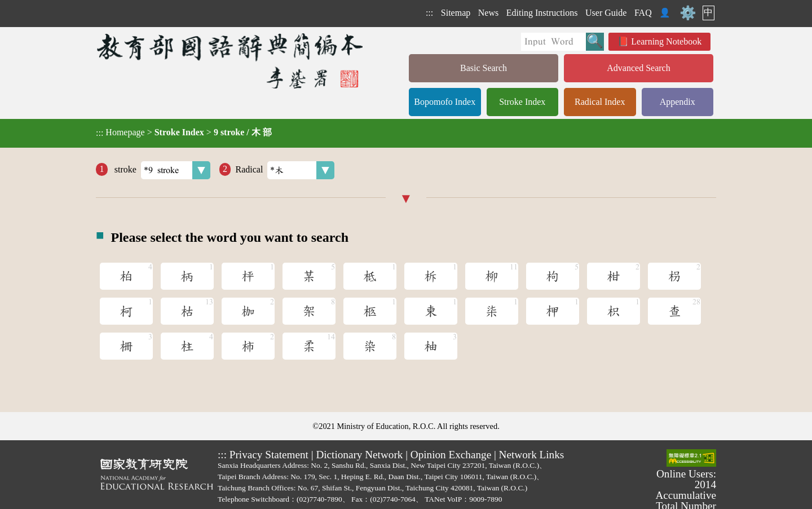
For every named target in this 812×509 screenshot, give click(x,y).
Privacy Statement (269, 455)
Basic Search (484, 68)
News (488, 13)
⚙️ (688, 13)
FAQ (643, 13)
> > (184, 132)
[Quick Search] (553, 42)
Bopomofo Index (445, 102)
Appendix (678, 102)
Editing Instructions (542, 13)
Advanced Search (638, 68)
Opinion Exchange (451, 455)
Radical (285, 170)
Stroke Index (522, 102)
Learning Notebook (666, 41)
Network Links (532, 455)
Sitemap (456, 13)
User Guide (606, 13)
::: (429, 13)
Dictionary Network (359, 455)
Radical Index (600, 102)
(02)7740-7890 (319, 499)
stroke (161, 170)
